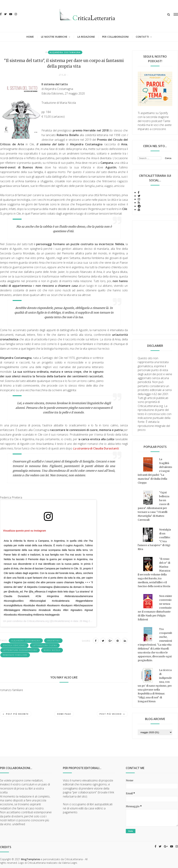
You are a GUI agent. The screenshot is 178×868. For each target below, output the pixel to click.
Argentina (53, 641)
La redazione (86, 37)
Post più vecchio (112, 714)
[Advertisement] (155, 277)
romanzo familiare (15, 655)
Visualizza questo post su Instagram (24, 531)
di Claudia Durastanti (96, 448)
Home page (64, 714)
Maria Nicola (52, 650)
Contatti (142, 37)
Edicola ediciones (14, 645)
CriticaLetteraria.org (38, 621)
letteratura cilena (45, 645)
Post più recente (16, 714)
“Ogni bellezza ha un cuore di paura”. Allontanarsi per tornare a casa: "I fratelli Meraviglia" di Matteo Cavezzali (154, 506)
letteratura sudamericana (20, 650)
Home (30, 37)
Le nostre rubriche (54, 37)
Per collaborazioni (115, 37)
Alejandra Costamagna (65, 52)
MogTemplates (31, 859)
